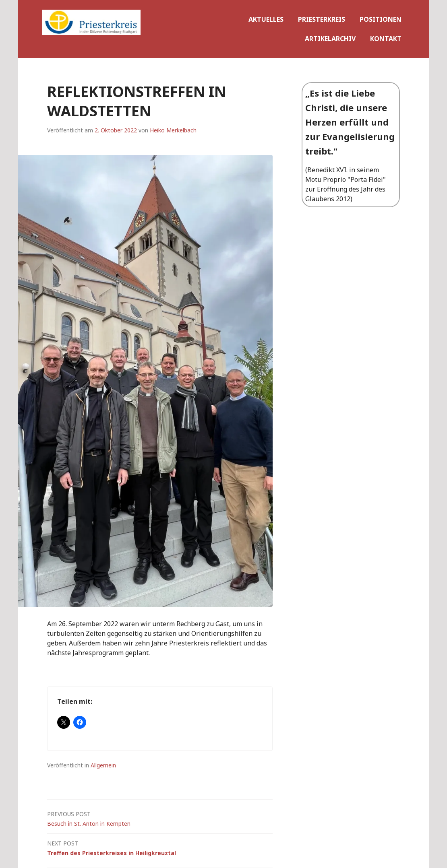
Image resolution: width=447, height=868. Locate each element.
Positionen (381, 19)
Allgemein (103, 765)
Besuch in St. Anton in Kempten (160, 818)
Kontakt (386, 39)
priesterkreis (322, 19)
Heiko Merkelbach (173, 130)
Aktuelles (266, 19)
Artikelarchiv (330, 39)
